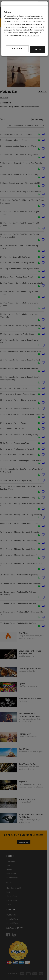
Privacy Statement (32, 35)
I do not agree (17, 49)
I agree (37, 49)
